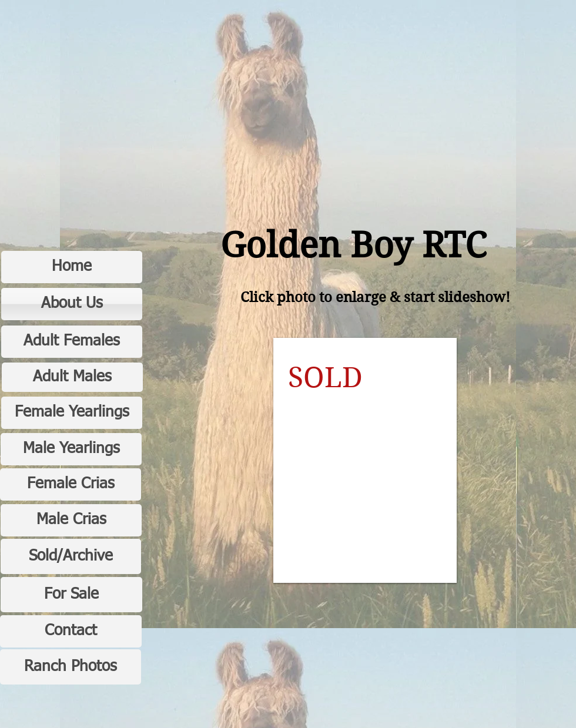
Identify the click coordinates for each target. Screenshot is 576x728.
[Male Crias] (71, 520)
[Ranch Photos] (71, 667)
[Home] (72, 267)
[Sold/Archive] (71, 556)
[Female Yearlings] (72, 413)
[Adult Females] (72, 342)
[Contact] (71, 631)
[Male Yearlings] (71, 449)
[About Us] (72, 304)
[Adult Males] (72, 377)
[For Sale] (71, 595)
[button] (365, 460)
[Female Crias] (71, 484)
